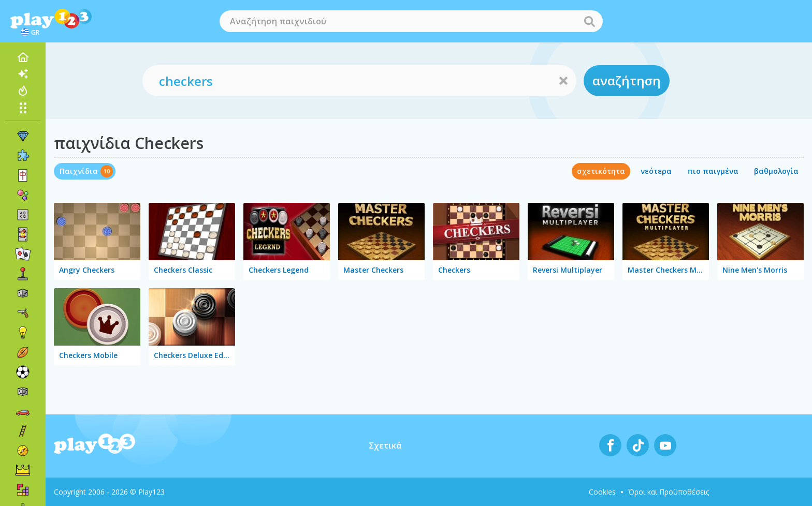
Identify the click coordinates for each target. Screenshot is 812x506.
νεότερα (656, 171)
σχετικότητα (601, 171)
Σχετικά (385, 445)
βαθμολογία (776, 171)
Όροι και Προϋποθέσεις (669, 492)
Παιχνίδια (79, 171)
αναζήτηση (627, 80)
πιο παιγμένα (713, 171)
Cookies (602, 492)
